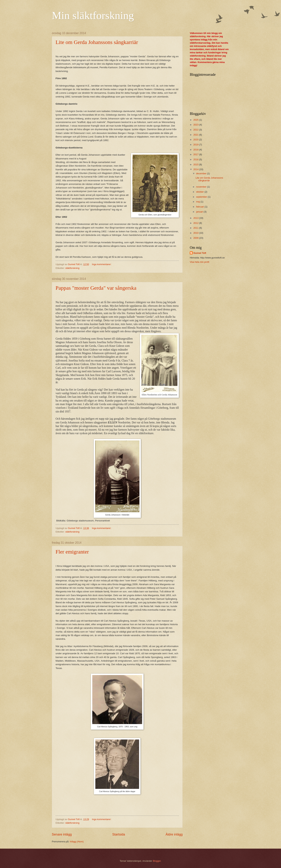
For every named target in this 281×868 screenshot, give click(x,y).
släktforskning (72, 268)
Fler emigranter (72, 552)
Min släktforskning (93, 15)
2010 (196, 233)
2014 (196, 169)
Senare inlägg (62, 834)
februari (200, 207)
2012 (196, 223)
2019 (196, 145)
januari (200, 212)
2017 (196, 154)
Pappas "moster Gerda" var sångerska (96, 288)
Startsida (119, 834)
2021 (196, 135)
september (202, 197)
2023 (196, 125)
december (202, 173)
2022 (196, 130)
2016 (196, 159)
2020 (196, 140)
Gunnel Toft (200, 253)
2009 (196, 238)
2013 (196, 218)
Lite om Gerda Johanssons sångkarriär (97, 42)
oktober (200, 192)
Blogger (157, 861)
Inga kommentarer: (102, 264)
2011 (196, 228)
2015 (196, 164)
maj (198, 202)
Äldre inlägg (174, 834)
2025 (196, 120)
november (202, 187)
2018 (196, 150)
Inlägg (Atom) (77, 842)
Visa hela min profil (200, 262)
